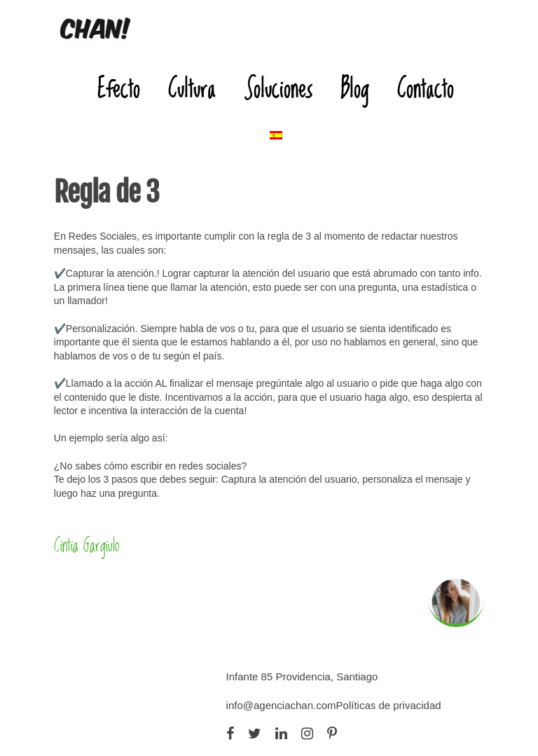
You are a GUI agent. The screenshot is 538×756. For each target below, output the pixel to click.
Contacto (426, 88)
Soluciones (278, 88)
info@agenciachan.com (281, 705)
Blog (355, 88)
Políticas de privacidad (389, 705)
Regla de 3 (106, 192)
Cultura (192, 88)
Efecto (119, 88)
